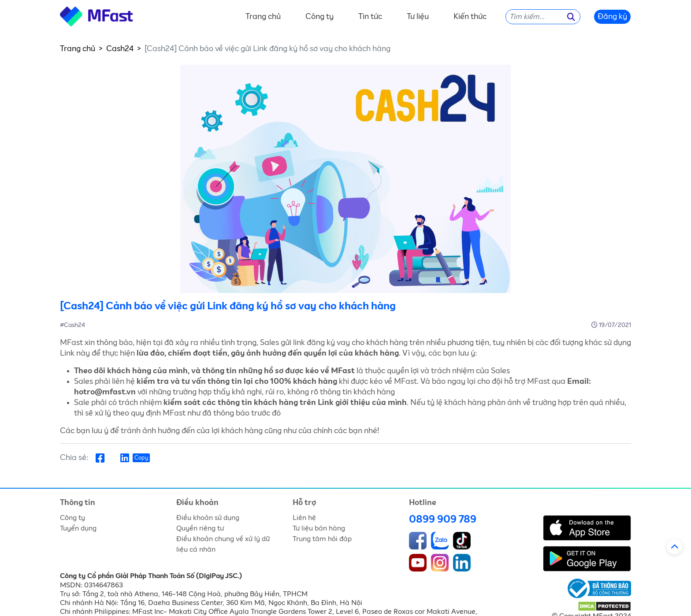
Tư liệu (418, 17)
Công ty (319, 17)
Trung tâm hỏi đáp (322, 539)
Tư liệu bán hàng (319, 528)
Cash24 (120, 49)
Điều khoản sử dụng (208, 518)
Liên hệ (304, 518)
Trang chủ (263, 17)
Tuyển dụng (78, 528)
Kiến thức (470, 17)
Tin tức (370, 17)
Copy (141, 458)
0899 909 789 (443, 520)
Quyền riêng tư (200, 528)
